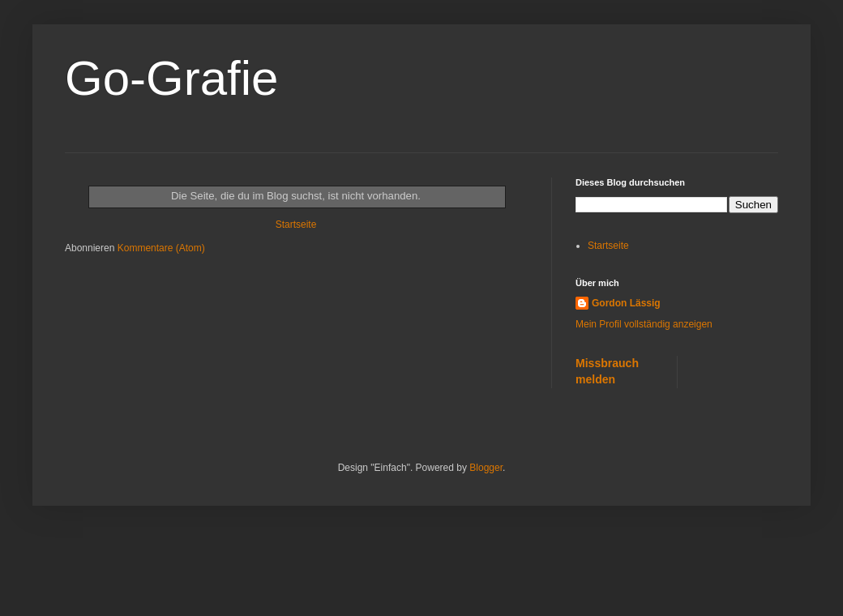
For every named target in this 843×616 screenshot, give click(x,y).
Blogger (486, 468)
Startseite (296, 225)
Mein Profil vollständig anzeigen (644, 324)
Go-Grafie (171, 78)
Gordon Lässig (626, 303)
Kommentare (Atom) (161, 248)
